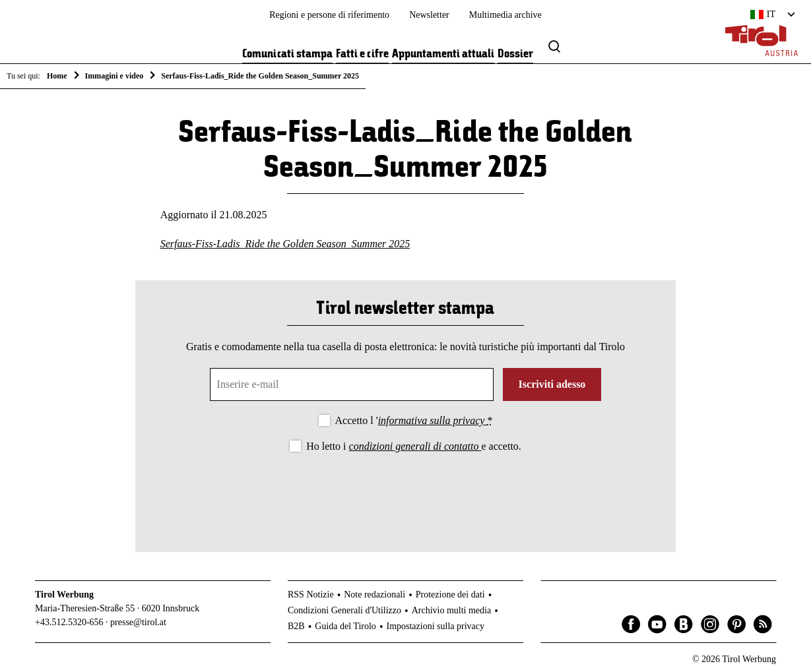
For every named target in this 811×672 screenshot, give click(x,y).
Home (57, 76)
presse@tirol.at (138, 622)
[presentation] (405, 491)
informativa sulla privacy (433, 420)
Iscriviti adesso (552, 384)
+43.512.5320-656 (69, 622)
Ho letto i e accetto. (414, 446)
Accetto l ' (414, 420)
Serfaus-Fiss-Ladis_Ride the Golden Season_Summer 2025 (285, 244)
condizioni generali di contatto (415, 446)
